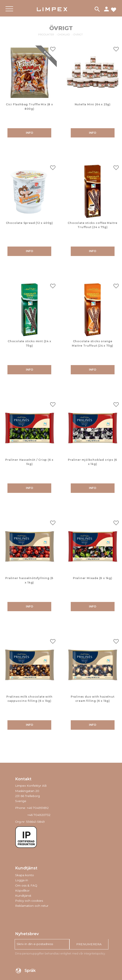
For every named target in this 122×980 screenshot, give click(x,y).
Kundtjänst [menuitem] (23, 896)
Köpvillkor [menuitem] (22, 890)
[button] (9, 12)
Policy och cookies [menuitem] (29, 901)
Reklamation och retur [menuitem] (32, 906)
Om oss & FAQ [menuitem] (26, 885)
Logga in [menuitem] (22, 880)
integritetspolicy (95, 953)
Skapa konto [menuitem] (25, 875)
